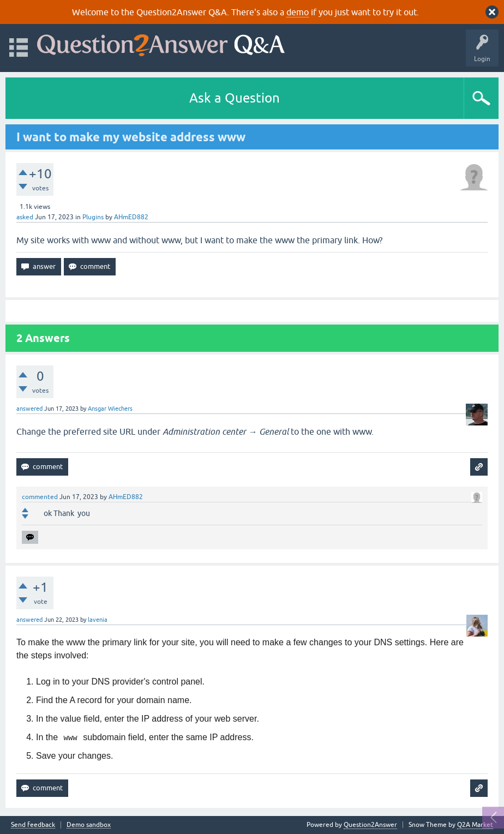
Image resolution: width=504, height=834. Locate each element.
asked (25, 217)
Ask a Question (235, 98)
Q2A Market (475, 825)
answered (29, 409)
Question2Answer (370, 825)
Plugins (93, 217)
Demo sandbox (89, 825)
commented (40, 497)
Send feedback (33, 825)
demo (298, 12)
